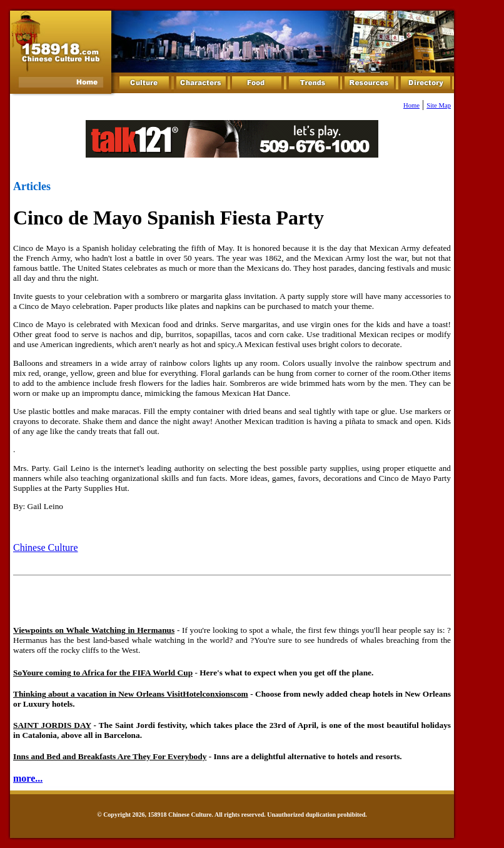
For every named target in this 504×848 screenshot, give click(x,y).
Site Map (439, 105)
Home (411, 105)
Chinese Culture (46, 548)
